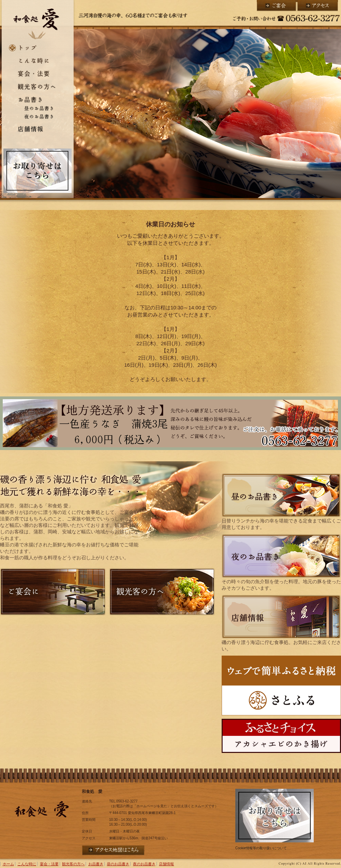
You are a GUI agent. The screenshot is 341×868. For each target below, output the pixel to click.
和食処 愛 (38, 21)
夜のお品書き (38, 117)
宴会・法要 (38, 73)
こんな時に (38, 60)
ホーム (38, 48)
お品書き (38, 99)
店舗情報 (38, 129)
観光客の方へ (38, 87)
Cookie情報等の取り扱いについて (261, 848)
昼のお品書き (38, 108)
